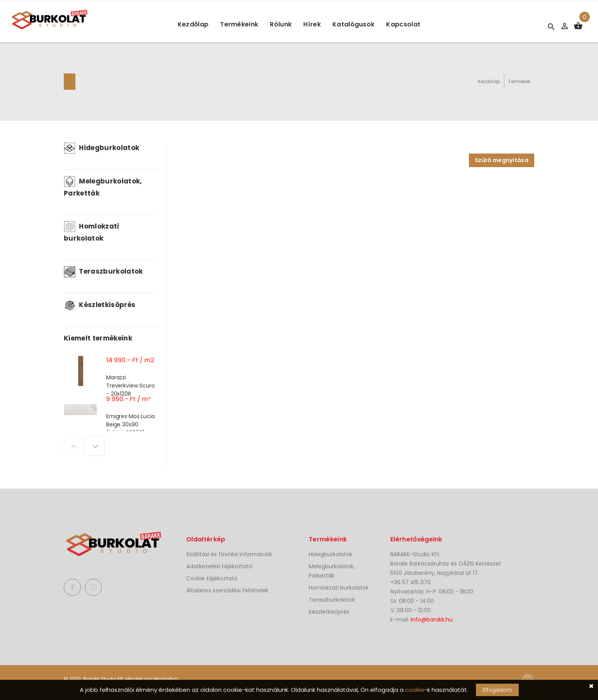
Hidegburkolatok (101, 148)
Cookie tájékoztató (212, 578)
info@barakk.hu (432, 620)
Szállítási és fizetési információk (229, 554)
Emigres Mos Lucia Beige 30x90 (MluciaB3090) (130, 424)
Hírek (312, 24)
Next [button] (95, 446)
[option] (110, 373)
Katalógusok (354, 24)
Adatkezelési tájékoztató (219, 566)
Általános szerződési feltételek (227, 590)
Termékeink (239, 24)
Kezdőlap (193, 24)
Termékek (519, 81)
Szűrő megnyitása (502, 160)
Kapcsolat (403, 24)
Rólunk (281, 24)
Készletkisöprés (100, 305)
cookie (415, 690)
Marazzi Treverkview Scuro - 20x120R (130, 386)
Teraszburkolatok (103, 271)
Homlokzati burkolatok (339, 588)
